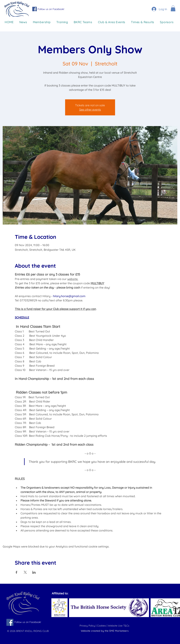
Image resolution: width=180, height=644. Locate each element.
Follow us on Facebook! (51, 9)
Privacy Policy (88, 626)
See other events (90, 110)
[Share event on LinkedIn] (34, 572)
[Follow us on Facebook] (35, 9)
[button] (173, 8)
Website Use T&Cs (119, 626)
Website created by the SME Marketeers (105, 631)
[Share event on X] (25, 572)
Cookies (102, 626)
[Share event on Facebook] (17, 572)
